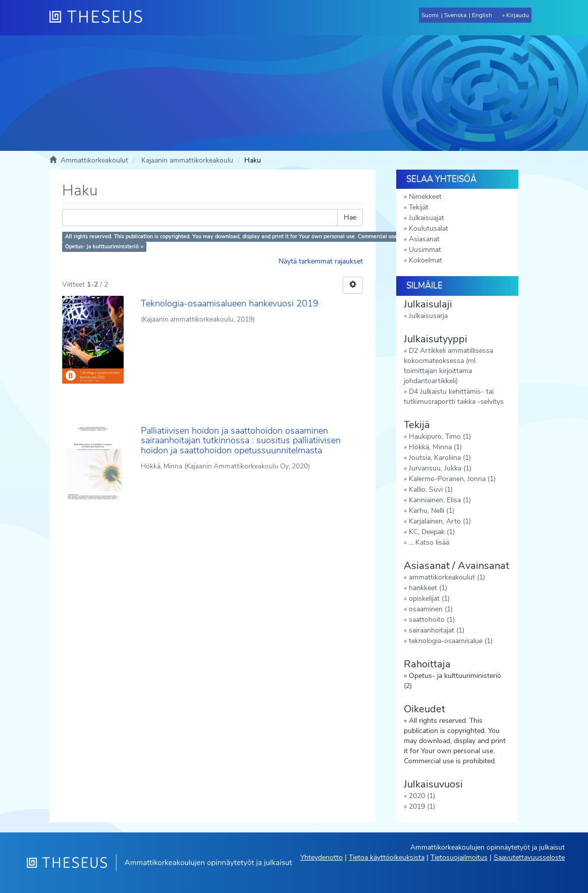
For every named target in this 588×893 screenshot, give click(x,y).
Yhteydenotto (322, 857)
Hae (350, 217)
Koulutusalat (429, 228)
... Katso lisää (429, 542)
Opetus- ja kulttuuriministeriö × (104, 247)
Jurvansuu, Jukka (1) (440, 468)
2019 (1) (422, 806)
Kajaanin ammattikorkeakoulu (187, 160)
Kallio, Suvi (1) (431, 489)
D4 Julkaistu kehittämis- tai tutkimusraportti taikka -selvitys (454, 397)
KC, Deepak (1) (432, 532)
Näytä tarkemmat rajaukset (321, 261)
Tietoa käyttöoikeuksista (387, 857)
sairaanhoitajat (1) (437, 630)
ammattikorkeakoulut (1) (447, 577)
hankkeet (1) (428, 588)
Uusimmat (425, 250)
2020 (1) (422, 796)
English (482, 15)
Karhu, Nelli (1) (432, 511)
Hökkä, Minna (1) (435, 447)
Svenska (455, 15)
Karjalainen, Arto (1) (440, 521)
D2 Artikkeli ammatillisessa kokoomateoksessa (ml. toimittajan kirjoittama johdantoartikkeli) (448, 366)
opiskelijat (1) (429, 598)
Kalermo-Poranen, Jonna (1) (452, 479)
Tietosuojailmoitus (459, 857)
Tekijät (419, 207)
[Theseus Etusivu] (100, 18)
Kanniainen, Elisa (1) (440, 500)
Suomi (430, 15)
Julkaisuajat (426, 218)
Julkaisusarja (428, 316)
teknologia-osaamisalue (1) (451, 641)
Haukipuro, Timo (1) (440, 436)
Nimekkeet (425, 197)
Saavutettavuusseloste (529, 857)
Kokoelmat (425, 260)
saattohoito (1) (432, 620)
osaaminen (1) (431, 609)
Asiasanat (424, 239)
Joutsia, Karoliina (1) (440, 458)
